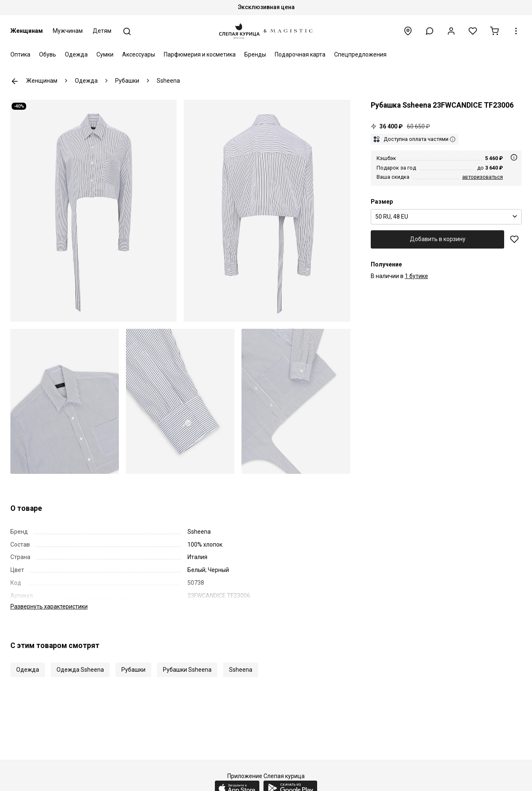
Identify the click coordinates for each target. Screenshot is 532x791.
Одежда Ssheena (80, 661)
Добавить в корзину (438, 239)
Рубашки (133, 661)
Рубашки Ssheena (187, 661)
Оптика (20, 54)
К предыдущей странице (15, 81)
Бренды (255, 54)
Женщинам (27, 31)
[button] (430, 31)
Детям (102, 31)
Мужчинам (68, 31)
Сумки (105, 54)
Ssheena (241, 661)
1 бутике (416, 276)
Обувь (48, 54)
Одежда (76, 54)
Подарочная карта (300, 54)
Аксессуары (139, 54)
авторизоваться (483, 177)
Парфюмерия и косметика (200, 54)
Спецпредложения (360, 54)
